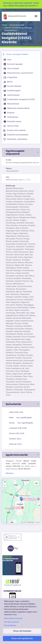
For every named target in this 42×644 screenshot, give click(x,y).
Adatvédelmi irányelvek (13, 618)
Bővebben (10, 473)
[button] (21, 152)
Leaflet (24, 522)
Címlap (4, 25)
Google (37, 522)
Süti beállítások (10, 625)
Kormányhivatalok (15, 16)
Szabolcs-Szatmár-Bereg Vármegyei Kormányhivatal (18, 29)
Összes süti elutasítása (22, 631)
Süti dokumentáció (11, 622)
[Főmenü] (36, 16)
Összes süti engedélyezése (22, 638)
